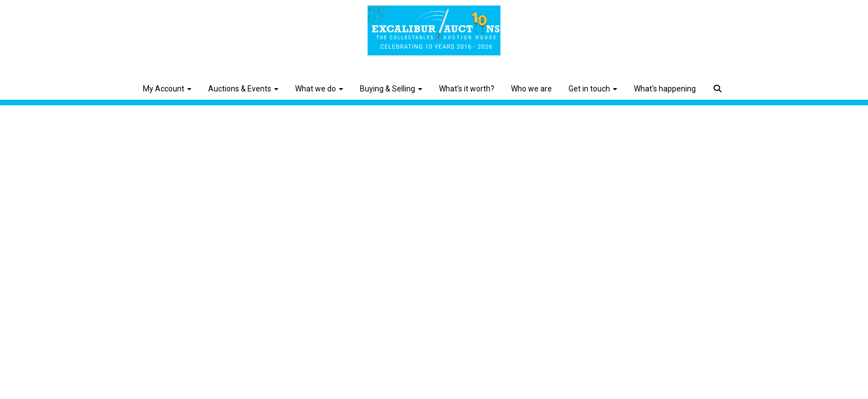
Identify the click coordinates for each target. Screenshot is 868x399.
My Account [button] (167, 89)
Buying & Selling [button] (391, 89)
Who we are (531, 89)
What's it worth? (467, 89)
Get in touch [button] (593, 89)
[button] (719, 80)
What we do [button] (319, 89)
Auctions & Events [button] (243, 89)
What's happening (665, 89)
